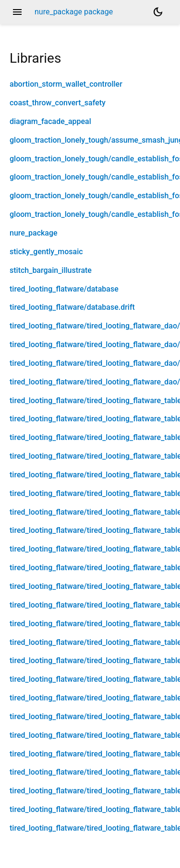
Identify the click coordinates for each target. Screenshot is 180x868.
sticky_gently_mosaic (46, 252)
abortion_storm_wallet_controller (66, 84)
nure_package (34, 233)
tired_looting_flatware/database (64, 289)
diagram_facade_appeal (50, 121)
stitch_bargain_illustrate (51, 270)
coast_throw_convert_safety (58, 103)
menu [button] (17, 12)
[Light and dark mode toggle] (158, 12)
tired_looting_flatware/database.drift (72, 307)
